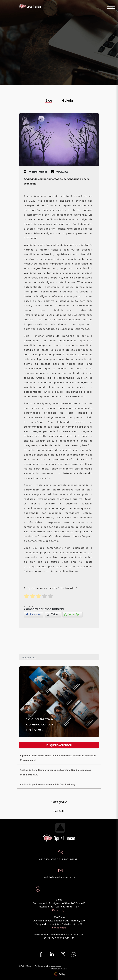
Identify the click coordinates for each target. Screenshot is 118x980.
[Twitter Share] (53, 615)
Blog (49, 100)
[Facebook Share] (34, 615)
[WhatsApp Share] (73, 615)
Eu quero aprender (59, 745)
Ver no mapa (59, 910)
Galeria (67, 100)
